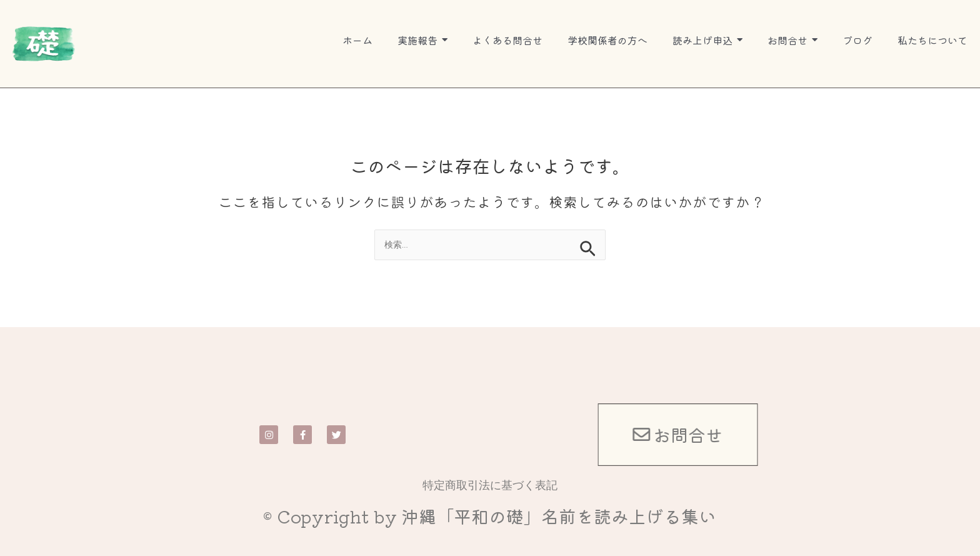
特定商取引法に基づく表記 (490, 485)
